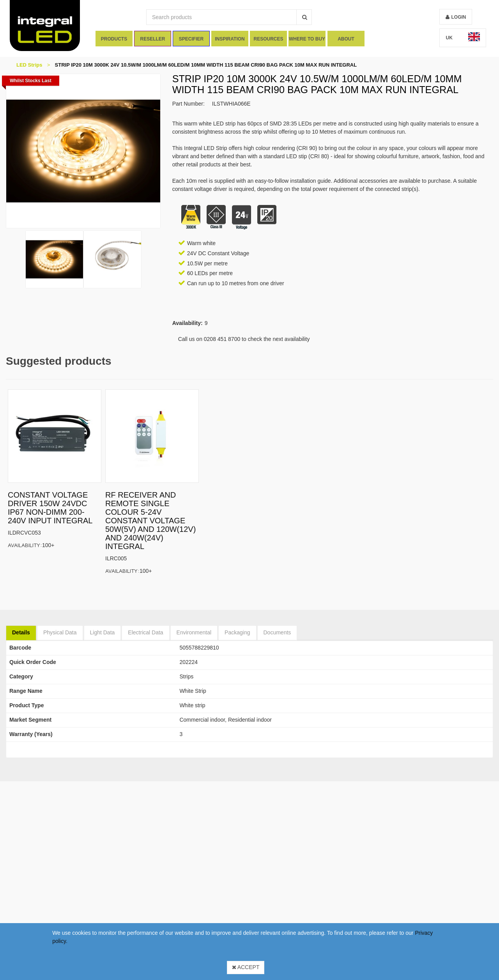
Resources (269, 39)
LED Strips (29, 65)
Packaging (237, 632)
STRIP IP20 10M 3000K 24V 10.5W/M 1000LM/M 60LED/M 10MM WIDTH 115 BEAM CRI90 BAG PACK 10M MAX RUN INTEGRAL (206, 65)
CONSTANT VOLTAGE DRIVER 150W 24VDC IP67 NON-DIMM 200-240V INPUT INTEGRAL (50, 508)
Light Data (103, 632)
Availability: (25, 545)
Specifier (191, 39)
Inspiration (230, 39)
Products (114, 39)
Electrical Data (145, 632)
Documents (277, 632)
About (346, 39)
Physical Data (60, 632)
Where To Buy (307, 39)
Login (458, 17)
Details (21, 632)
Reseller (152, 39)
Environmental (194, 632)
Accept (246, 967)
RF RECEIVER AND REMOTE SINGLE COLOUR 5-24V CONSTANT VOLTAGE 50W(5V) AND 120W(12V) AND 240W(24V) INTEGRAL (150, 521)
